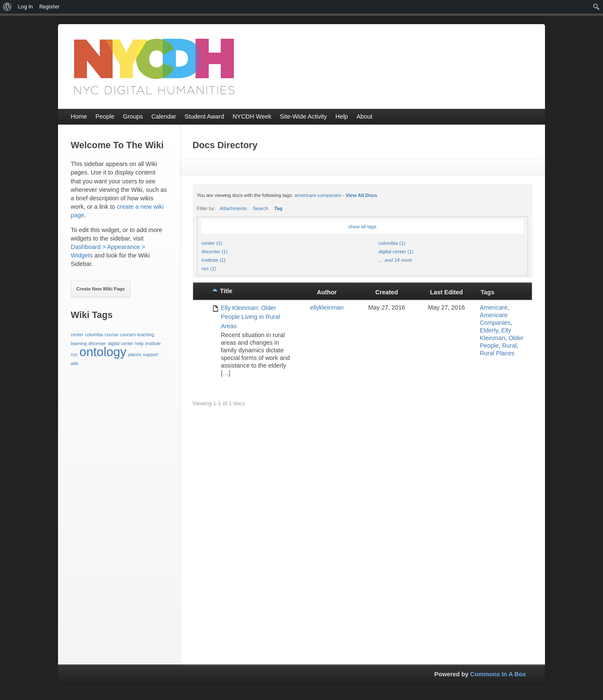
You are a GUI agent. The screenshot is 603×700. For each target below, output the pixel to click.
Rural (509, 346)
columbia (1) (392, 243)
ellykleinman (327, 307)
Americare (494, 307)
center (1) (212, 243)
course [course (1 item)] (111, 335)
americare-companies (318, 195)
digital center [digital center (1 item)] (120, 343)
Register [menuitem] (50, 7)
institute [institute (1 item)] (153, 343)
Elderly (489, 330)
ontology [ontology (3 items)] (103, 352)
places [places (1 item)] (134, 354)
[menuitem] (7, 7)
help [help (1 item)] (139, 343)
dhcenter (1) (215, 252)
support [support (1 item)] (150, 354)
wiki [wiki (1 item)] (75, 363)
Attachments (233, 208)
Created (387, 292)
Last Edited (447, 292)
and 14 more (398, 260)
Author (327, 292)
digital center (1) (396, 252)
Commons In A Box (498, 674)
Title (226, 291)
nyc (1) (209, 268)
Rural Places (497, 353)
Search (261, 208)
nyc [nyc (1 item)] (74, 354)
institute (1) (214, 260)
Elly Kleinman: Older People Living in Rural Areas (250, 317)
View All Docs (361, 195)
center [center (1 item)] (77, 335)
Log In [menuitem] (25, 7)
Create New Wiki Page (101, 289)
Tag (278, 208)
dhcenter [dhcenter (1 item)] (97, 343)
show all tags (362, 227)
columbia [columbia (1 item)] (94, 335)
